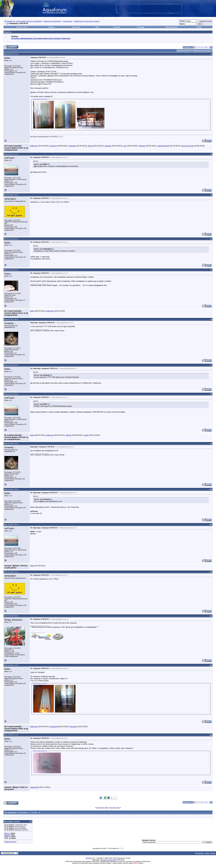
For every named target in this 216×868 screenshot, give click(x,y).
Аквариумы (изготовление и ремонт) (87, 21)
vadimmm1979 (163, 146)
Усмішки (7, 835)
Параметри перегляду (201, 51)
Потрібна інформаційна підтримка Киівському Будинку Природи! (41, 38)
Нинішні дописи (171, 27)
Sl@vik (69, 435)
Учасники (117, 27)
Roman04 (54, 727)
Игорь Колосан (187, 146)
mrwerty (9, 323)
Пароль (182, 24)
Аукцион (51, 27)
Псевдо (182, 21)
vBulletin (89, 858)
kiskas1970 (35, 787)
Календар (141, 27)
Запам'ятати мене (205, 21)
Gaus (8, 274)
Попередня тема (102, 808)
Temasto (142, 146)
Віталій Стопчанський (109, 860)
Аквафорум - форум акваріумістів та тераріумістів (25, 21)
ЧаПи (97, 27)
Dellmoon (34, 146)
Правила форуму (10, 842)
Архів (207, 853)
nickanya (72, 146)
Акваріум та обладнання (52, 21)
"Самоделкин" (68, 21)
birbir (7, 58)
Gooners (53, 146)
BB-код (7, 833)
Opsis (90, 146)
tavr (125, 146)
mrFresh (9, 158)
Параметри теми (183, 51)
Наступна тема (114, 808)
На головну (200, 853)
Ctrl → (207, 47)
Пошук (199, 27)
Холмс (86, 435)
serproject (10, 199)
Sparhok (108, 146)
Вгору (213, 853)
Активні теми (21, 27)
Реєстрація (76, 27)
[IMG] (6, 837)
